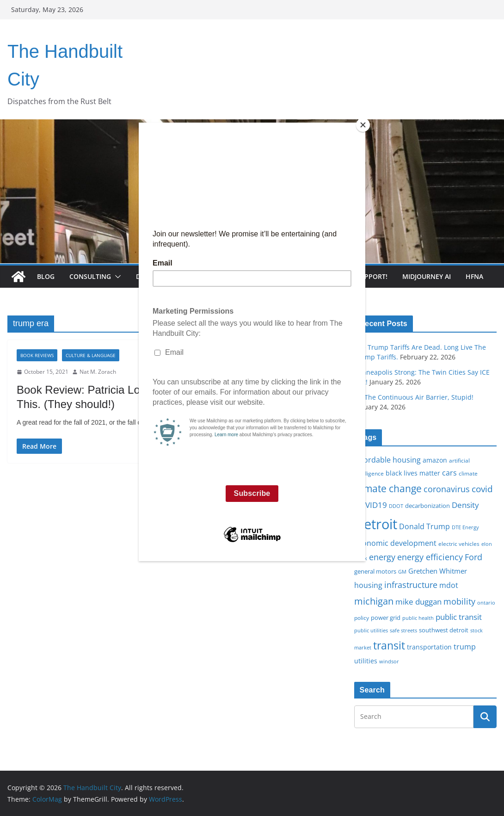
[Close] (363, 125)
